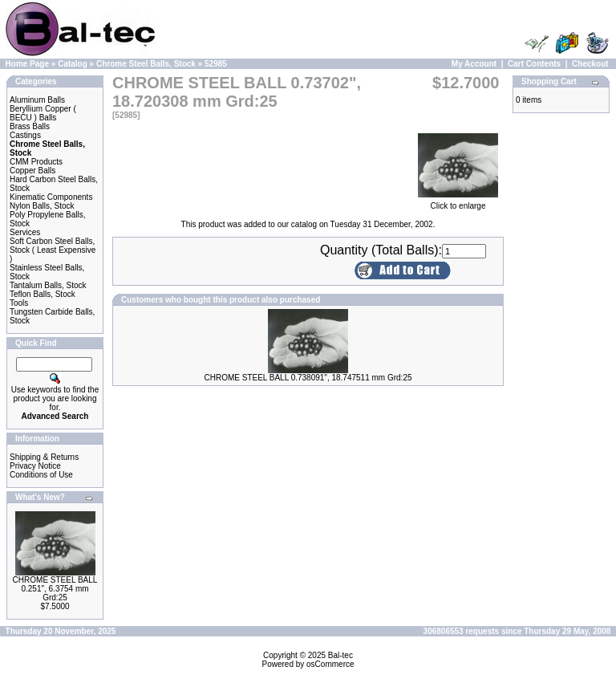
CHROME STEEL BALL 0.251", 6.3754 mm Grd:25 (55, 589)
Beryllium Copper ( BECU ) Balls (43, 113)
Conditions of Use (41, 475)
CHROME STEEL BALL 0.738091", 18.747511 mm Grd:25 (308, 378)
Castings (25, 135)
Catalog (73, 64)
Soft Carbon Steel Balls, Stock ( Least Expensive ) (53, 250)
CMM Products (36, 162)
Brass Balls (30, 126)
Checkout (590, 64)
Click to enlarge (458, 202)
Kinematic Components (51, 197)
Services (25, 232)
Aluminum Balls (37, 100)
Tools (19, 303)
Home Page (27, 64)
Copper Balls (32, 171)
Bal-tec (340, 655)
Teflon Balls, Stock (43, 294)
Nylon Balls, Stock (42, 206)
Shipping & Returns (44, 457)
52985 (216, 64)
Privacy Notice (35, 466)
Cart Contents (534, 64)
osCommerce (330, 664)
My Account (474, 64)
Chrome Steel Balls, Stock (146, 64)
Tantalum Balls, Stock (48, 285)
